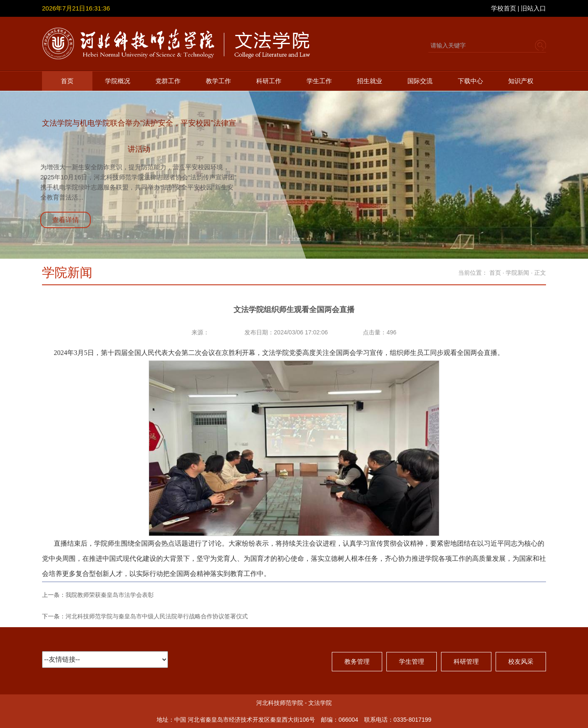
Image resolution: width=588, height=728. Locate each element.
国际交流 (420, 81)
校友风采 (521, 661)
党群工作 (168, 81)
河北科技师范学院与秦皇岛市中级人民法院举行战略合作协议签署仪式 (157, 616)
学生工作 (319, 81)
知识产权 (521, 81)
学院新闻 (517, 273)
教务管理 (357, 661)
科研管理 (466, 661)
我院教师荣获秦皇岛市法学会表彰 (110, 595)
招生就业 (370, 81)
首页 (67, 81)
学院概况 (118, 81)
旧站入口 (533, 8)
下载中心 (470, 81)
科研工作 (269, 81)
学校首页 (504, 8)
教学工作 (218, 81)
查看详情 (66, 220)
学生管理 (412, 661)
